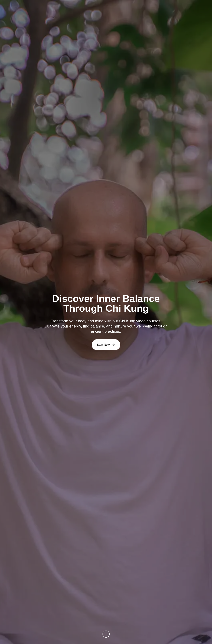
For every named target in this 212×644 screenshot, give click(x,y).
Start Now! (106, 345)
